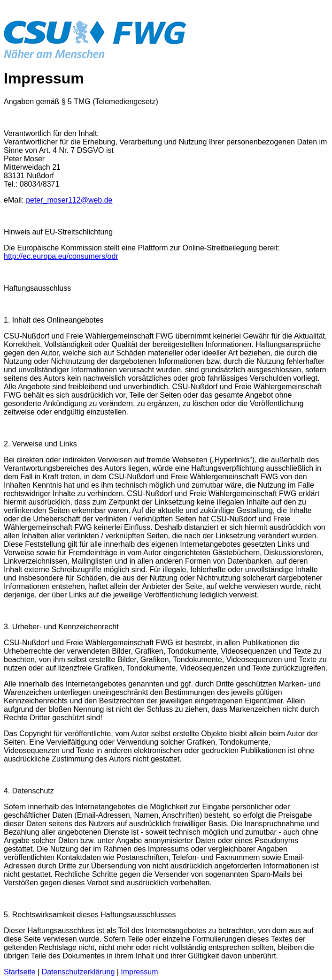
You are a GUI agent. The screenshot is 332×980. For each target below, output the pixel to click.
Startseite (20, 972)
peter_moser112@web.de (69, 200)
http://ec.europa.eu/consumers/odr (61, 256)
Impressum (139, 972)
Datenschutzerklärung (78, 972)
